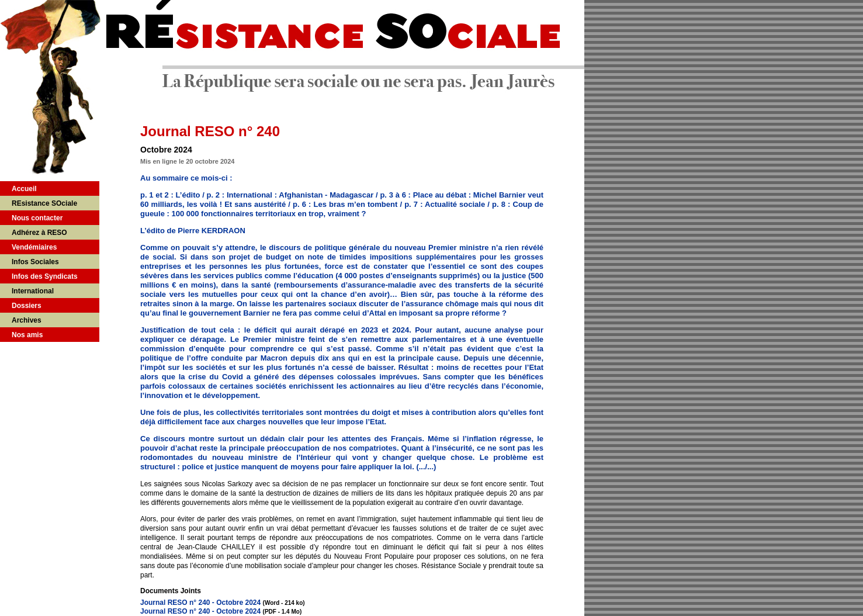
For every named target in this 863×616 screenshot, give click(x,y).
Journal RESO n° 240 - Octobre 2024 (200, 603)
